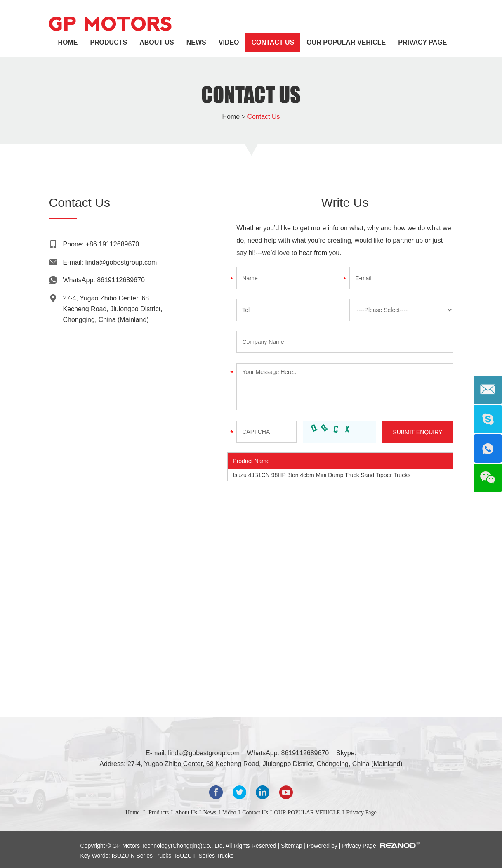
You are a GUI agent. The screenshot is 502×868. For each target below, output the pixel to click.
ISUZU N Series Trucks (142, 856)
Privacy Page (422, 42)
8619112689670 (121, 280)
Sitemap (292, 846)
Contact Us (273, 42)
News (196, 42)
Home (68, 42)
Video (229, 42)
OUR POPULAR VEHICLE (346, 42)
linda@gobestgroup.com (121, 262)
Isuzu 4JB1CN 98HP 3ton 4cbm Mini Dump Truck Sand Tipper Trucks (322, 475)
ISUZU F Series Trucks (203, 856)
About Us (157, 42)
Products (108, 42)
